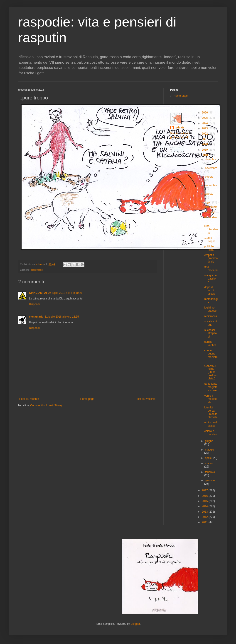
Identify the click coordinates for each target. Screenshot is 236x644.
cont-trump (211, 207)
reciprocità (210, 316)
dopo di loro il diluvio (210, 291)
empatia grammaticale (211, 258)
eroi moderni (211, 268)
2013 (205, 512)
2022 (205, 134)
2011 (205, 522)
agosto (209, 194)
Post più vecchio (146, 399)
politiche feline (209, 248)
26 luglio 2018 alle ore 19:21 (65, 293)
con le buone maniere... (211, 355)
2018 (205, 155)
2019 (205, 150)
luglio (208, 202)
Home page (87, 399)
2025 (205, 118)
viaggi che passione (211, 279)
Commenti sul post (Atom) (46, 405)
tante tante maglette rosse (211, 387)
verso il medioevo (210, 399)
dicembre (210, 159)
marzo (209, 463)
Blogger (135, 624)
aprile (209, 458)
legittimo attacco (210, 309)
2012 (205, 517)
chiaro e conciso (211, 433)
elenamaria (36, 317)
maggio (209, 450)
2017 (205, 490)
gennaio (210, 480)
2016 (205, 496)
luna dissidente (211, 229)
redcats (180, 128)
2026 (205, 113)
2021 (205, 139)
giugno (209, 441)
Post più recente (29, 399)
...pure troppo (210, 239)
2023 (205, 128)
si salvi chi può (210, 323)
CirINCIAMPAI (38, 293)
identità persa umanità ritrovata (211, 412)
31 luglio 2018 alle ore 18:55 (62, 317)
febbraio (210, 472)
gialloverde (37, 270)
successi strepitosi (210, 333)
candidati (210, 212)
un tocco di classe (211, 424)
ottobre (209, 177)
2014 (205, 506)
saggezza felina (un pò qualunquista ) (211, 372)
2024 (205, 123)
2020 (205, 144)
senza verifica (210, 343)
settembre (211, 185)
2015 (205, 501)
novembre (211, 168)
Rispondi (34, 304)
